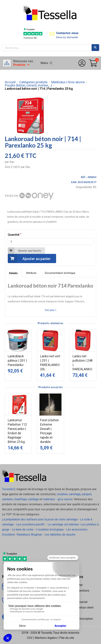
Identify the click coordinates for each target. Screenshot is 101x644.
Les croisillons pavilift (30, 524)
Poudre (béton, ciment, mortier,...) (28, 85)
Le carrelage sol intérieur (63, 524)
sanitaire (7, 499)
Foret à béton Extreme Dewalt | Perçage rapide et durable (49, 431)
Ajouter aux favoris (24, 251)
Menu (46, 63)
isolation (62, 494)
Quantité (14, 235)
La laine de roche (23, 529)
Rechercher (95, 48)
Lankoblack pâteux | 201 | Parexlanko (17, 360)
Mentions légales (46, 638)
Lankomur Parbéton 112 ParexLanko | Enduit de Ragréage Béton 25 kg (17, 431)
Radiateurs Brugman (29, 535)
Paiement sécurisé (76, 602)
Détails (13, 273)
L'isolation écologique (50, 529)
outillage (33, 499)
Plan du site (67, 638)
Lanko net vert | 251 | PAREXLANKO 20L (50, 363)
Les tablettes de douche (60, 535)
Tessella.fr (9, 489)
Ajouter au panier (29, 258)
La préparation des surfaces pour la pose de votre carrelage (40, 519)
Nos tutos (70, 613)
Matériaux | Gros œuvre (68, 82)
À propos (69, 596)
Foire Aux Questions (76, 591)
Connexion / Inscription (78, 619)
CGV (30, 638)
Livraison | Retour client (79, 608)
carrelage (75, 494)
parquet (87, 494)
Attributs (31, 273)
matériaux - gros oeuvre (58, 499)
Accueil (10, 82)
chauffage (20, 499)
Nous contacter (73, 585)
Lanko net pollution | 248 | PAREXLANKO (83, 363)
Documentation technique (60, 273)
